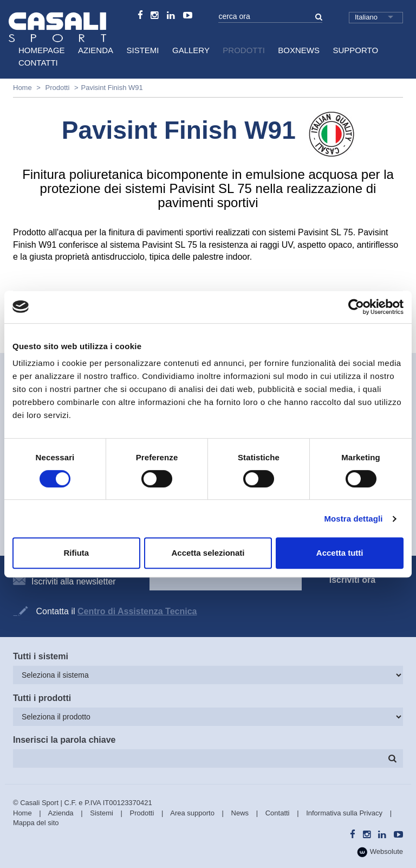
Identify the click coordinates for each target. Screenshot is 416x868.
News (240, 813)
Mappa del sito (36, 823)
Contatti (38, 63)
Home (22, 88)
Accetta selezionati (208, 553)
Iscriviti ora (352, 580)
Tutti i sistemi (41, 656)
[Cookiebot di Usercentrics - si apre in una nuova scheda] (356, 307)
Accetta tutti (340, 553)
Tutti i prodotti (42, 698)
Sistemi (143, 50)
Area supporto (192, 813)
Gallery (191, 50)
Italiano (366, 17)
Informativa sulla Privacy (344, 813)
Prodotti (244, 50)
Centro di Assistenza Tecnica (137, 611)
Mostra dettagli (353, 519)
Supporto (355, 50)
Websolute (380, 852)
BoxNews (299, 50)
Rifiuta (76, 553)
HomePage (42, 50)
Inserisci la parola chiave (64, 740)
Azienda (96, 50)
